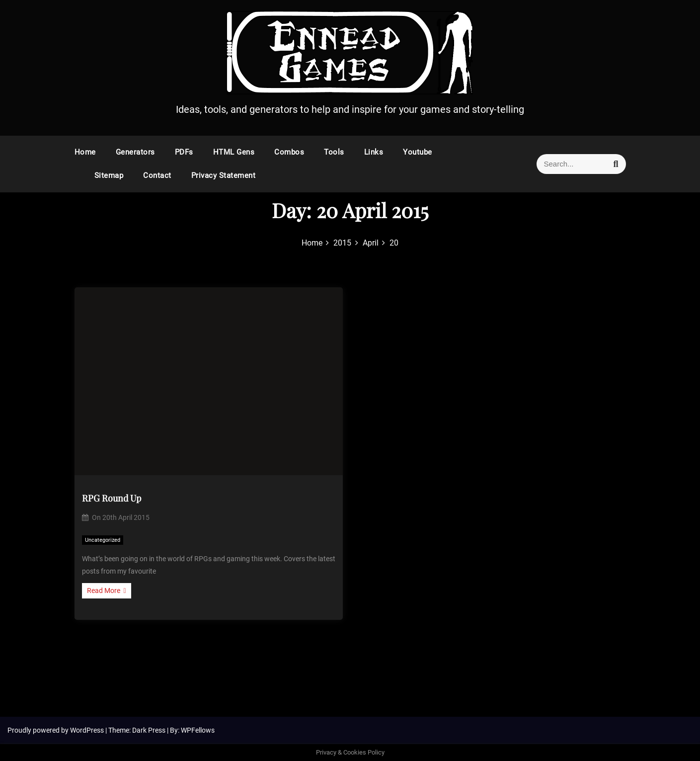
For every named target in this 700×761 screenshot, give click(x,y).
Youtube (418, 152)
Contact (157, 175)
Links (374, 152)
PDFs (184, 152)
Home (85, 152)
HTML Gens (234, 152)
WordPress (88, 730)
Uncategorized (103, 540)
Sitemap (109, 175)
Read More (107, 591)
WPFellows (198, 730)
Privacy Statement (224, 175)
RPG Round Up (112, 498)
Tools (334, 152)
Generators (135, 152)
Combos (289, 152)
